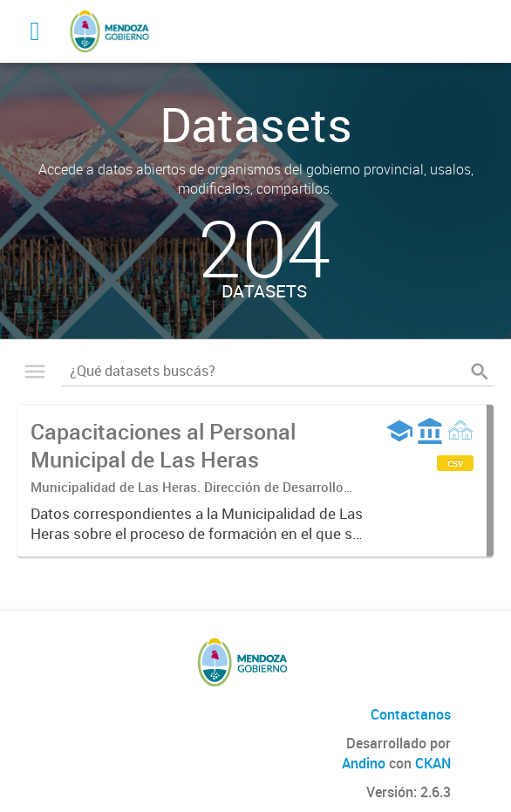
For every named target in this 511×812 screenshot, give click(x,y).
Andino (364, 763)
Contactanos (411, 714)
